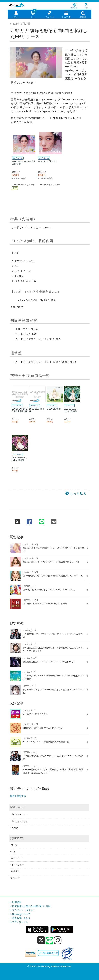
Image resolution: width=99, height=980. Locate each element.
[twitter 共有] (17, 521)
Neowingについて (21, 914)
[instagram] (58, 940)
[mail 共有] (54, 521)
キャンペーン (18, 858)
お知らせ (15, 878)
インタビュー (18, 865)
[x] (41, 940)
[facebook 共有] (29, 521)
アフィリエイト (20, 922)
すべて (14, 845)
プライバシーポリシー (23, 910)
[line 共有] (41, 521)
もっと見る (78, 493)
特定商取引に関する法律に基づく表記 (31, 906)
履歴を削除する (18, 796)
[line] (49, 941)
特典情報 (15, 871)
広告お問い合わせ (21, 918)
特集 (13, 852)
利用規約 (17, 902)
